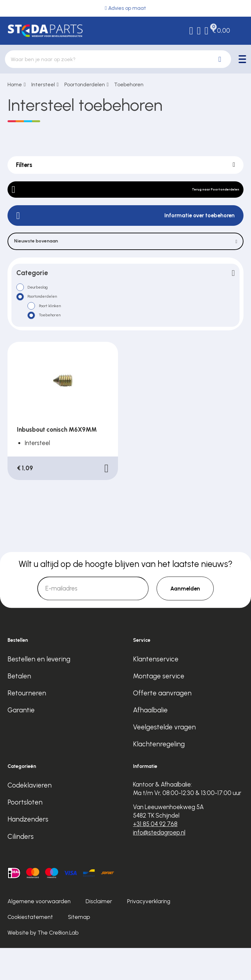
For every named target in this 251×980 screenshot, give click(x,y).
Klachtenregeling (159, 776)
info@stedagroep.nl (159, 864)
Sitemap (79, 949)
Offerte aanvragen (162, 725)
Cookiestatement (30, 949)
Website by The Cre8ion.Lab (43, 965)
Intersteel (43, 84)
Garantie (21, 742)
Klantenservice (156, 691)
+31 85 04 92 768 (155, 856)
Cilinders (21, 868)
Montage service (159, 708)
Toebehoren (129, 84)
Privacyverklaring (149, 934)
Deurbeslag (45, 306)
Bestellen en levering (39, 691)
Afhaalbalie (150, 742)
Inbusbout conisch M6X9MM (57, 462)
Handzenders (28, 851)
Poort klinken (58, 331)
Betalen (19, 708)
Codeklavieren (30, 817)
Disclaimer (99, 934)
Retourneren (27, 725)
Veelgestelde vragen (164, 759)
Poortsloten (25, 834)
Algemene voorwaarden (39, 934)
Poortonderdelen (85, 84)
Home (15, 84)
